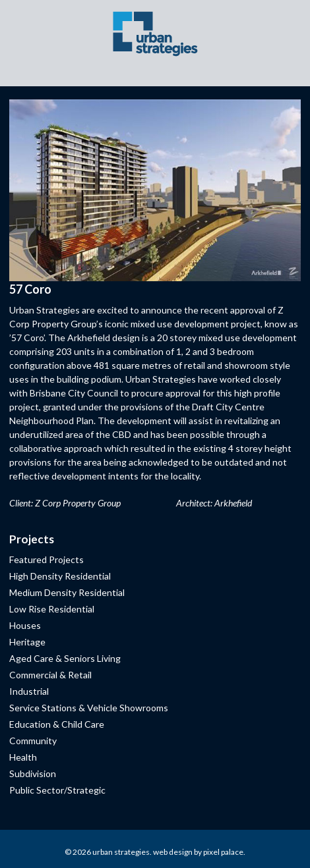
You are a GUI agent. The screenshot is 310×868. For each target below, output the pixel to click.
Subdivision (33, 773)
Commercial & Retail (50, 675)
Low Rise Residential (52, 609)
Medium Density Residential (67, 592)
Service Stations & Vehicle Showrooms (89, 708)
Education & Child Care (57, 724)
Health (23, 757)
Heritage (27, 642)
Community (33, 741)
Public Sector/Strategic (57, 790)
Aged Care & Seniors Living (65, 658)
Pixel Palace (223, 852)
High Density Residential (60, 576)
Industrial (29, 691)
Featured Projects (46, 559)
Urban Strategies (121, 852)
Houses (25, 625)
